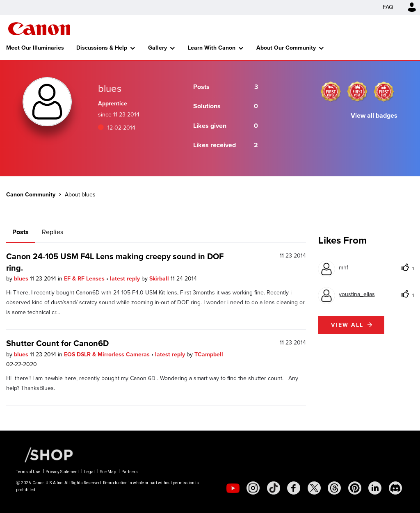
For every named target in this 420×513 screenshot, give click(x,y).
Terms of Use (28, 472)
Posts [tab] (21, 232)
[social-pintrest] (355, 488)
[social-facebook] (294, 488)
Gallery (157, 48)
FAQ (388, 7)
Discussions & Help (102, 48)
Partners (130, 472)
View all (347, 325)
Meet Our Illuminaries (35, 48)
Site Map (108, 472)
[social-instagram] (253, 488)
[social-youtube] (233, 488)
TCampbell (209, 355)
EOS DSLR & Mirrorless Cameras (108, 355)
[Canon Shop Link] (45, 454)
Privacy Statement (62, 472)
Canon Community (39, 29)
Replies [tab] (52, 232)
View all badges (374, 115)
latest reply (126, 279)
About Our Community (286, 48)
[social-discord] (395, 488)
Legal (89, 472)
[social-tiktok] (274, 488)
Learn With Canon (212, 48)
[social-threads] (334, 488)
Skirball (160, 279)
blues (22, 279)
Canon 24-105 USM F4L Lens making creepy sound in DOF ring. (115, 262)
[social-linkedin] (375, 488)
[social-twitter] (314, 488)
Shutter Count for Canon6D (57, 343)
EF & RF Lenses (85, 279)
